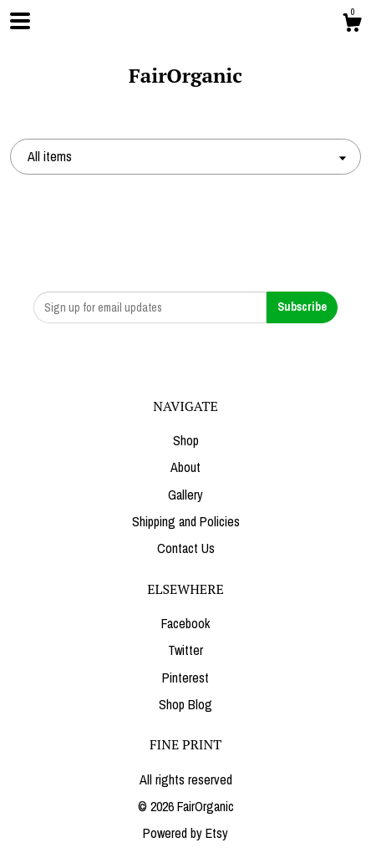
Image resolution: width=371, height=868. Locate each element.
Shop (186, 440)
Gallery (185, 495)
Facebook (185, 623)
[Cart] (352, 25)
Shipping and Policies (186, 521)
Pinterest (185, 678)
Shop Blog (185, 704)
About (185, 467)
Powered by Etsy (185, 833)
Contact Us (186, 548)
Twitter (185, 650)
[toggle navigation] (20, 21)
